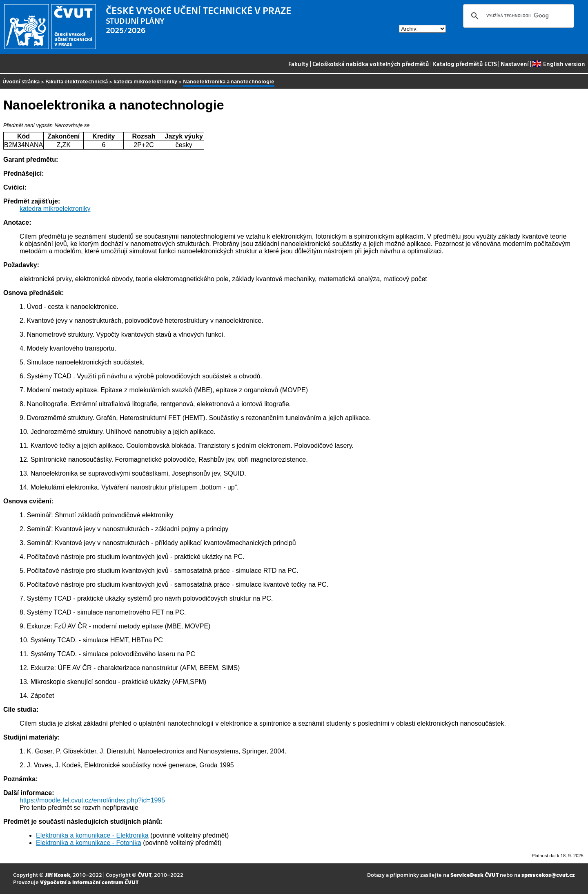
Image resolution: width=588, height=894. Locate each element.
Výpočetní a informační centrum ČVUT (89, 882)
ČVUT (145, 875)
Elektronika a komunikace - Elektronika (92, 835)
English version (559, 64)
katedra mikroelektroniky (145, 81)
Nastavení (515, 64)
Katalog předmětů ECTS (465, 64)
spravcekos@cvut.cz (548, 875)
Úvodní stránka (21, 81)
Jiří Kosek (58, 875)
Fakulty (298, 64)
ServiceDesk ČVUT (474, 875)
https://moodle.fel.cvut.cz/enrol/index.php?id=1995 (92, 800)
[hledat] (517, 16)
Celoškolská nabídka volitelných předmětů (371, 64)
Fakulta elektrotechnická (77, 81)
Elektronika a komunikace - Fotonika (89, 843)
